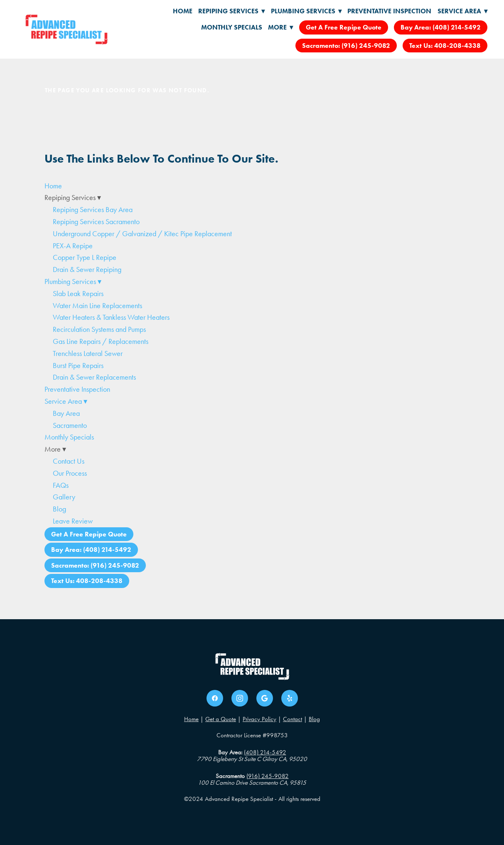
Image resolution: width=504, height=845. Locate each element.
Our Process (70, 473)
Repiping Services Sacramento (96, 222)
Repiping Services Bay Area (93, 210)
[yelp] (290, 698)
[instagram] (240, 698)
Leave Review (73, 521)
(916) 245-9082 (268, 776)
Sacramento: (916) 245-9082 (346, 46)
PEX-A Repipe (73, 246)
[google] (265, 698)
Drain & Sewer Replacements (94, 377)
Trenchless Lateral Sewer (88, 353)
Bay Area (66, 413)
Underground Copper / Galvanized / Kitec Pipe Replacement (142, 234)
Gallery (64, 497)
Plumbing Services (306, 11)
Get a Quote (221, 719)
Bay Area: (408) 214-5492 (441, 27)
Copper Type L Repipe (85, 257)
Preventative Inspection (389, 11)
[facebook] (215, 698)
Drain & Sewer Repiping (87, 269)
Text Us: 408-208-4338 (445, 46)
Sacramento (70, 425)
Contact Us (69, 461)
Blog (59, 509)
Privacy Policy (259, 719)
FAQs (61, 485)
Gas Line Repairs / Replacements (101, 341)
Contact (293, 719)
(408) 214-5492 (265, 752)
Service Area (462, 11)
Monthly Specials (232, 27)
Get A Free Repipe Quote (344, 27)
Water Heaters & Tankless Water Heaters (111, 317)
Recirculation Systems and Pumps (99, 329)
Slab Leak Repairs (78, 294)
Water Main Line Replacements (97, 306)
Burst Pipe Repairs (78, 366)
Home (183, 11)
